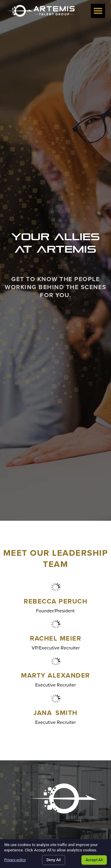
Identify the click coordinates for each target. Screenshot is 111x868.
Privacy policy (15, 860)
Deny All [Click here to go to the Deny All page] (54, 860)
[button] (98, 10)
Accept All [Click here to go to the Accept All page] (94, 860)
